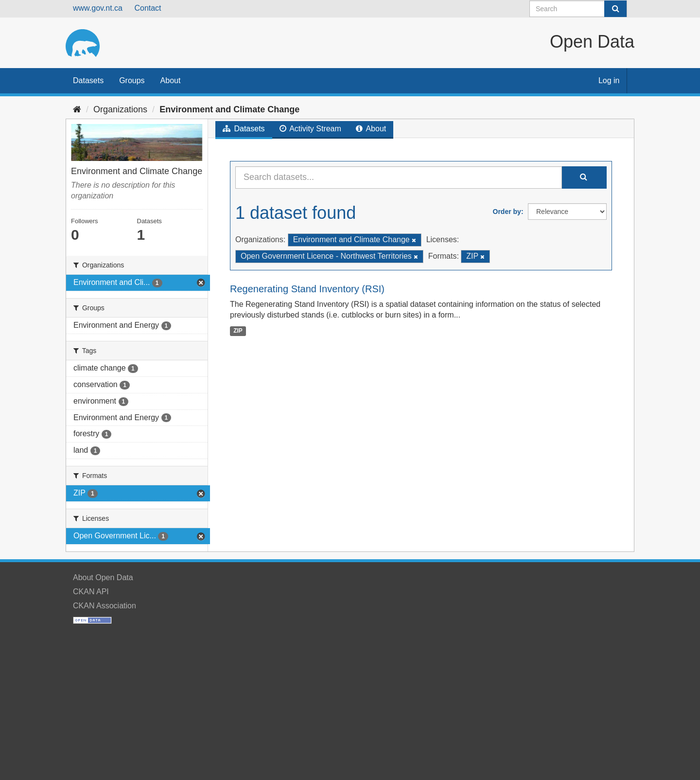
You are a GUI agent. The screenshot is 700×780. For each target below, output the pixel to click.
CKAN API (91, 592)
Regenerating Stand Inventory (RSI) (307, 289)
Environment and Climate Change (229, 109)
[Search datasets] (578, 9)
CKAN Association (105, 606)
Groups (132, 80)
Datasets (88, 80)
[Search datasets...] (399, 177)
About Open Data (103, 577)
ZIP (238, 331)
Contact (148, 8)
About (171, 80)
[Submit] (615, 9)
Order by (507, 212)
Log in (609, 80)
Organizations (120, 109)
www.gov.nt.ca (98, 8)
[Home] (77, 109)
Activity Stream (310, 129)
